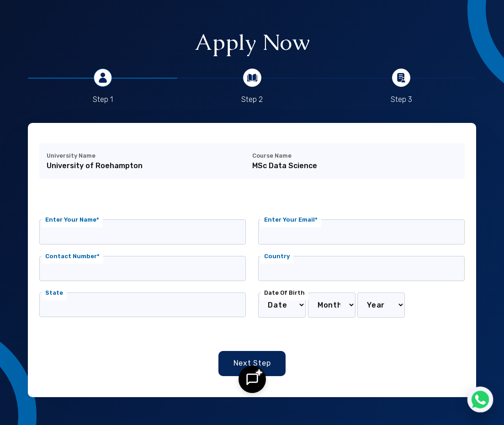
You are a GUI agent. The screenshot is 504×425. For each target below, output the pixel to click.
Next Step (252, 363)
